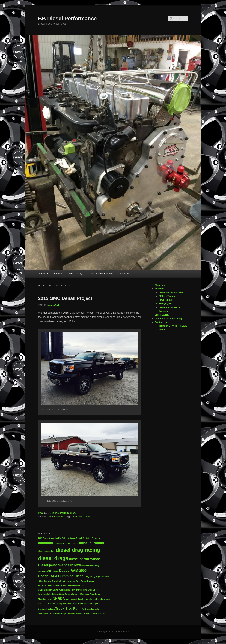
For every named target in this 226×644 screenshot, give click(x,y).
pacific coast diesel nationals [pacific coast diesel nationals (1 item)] (79, 599)
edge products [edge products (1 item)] (102, 576)
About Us (44, 274)
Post (41, 513)
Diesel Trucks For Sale (171, 292)
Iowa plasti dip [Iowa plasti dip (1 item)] (45, 594)
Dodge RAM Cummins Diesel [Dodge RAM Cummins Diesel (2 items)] (61, 576)
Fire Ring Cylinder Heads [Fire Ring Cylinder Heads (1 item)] (49, 585)
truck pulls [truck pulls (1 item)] (95, 604)
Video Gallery (75, 274)
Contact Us (124, 274)
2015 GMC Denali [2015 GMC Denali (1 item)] (74, 538)
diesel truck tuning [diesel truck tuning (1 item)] (91, 566)
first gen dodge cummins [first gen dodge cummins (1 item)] (72, 585)
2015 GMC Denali (81, 517)
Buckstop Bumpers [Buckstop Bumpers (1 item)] (91, 538)
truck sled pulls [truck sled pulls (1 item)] (92, 609)
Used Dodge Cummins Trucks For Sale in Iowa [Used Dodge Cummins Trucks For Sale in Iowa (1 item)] (76, 614)
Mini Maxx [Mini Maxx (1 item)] (75, 594)
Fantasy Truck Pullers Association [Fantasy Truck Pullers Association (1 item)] (59, 581)
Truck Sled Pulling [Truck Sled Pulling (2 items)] (70, 608)
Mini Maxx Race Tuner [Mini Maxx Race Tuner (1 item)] (90, 594)
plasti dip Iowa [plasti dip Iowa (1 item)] (99, 599)
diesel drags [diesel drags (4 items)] (53, 558)
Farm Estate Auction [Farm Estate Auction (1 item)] (85, 581)
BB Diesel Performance (67, 18)
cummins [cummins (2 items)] (46, 543)
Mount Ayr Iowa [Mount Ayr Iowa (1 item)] (45, 599)
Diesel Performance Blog (100, 274)
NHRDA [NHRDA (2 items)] (59, 599)
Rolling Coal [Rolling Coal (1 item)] (84, 604)
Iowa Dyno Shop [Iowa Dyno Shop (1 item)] (90, 590)
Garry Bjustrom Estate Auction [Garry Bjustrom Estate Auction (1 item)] (52, 590)
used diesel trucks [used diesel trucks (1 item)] (46, 614)
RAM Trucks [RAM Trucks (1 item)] (72, 604)
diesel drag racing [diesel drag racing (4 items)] (78, 550)
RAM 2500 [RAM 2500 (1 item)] (43, 604)
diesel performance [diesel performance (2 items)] (84, 559)
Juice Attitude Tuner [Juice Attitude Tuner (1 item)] (61, 594)
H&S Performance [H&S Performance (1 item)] (74, 590)
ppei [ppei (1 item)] (108, 599)
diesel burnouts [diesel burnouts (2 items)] (91, 543)
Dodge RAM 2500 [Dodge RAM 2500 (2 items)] (73, 571)
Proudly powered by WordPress (113, 632)
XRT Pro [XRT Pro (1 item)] (101, 614)
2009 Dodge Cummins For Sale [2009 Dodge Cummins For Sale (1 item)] (52, 538)
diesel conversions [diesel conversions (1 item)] (47, 551)
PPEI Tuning (165, 300)
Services (58, 274)
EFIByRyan (165, 303)
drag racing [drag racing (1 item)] (90, 576)
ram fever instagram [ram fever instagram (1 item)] (57, 604)
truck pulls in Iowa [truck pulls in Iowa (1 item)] (46, 609)
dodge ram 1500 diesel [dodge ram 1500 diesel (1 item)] (48, 571)
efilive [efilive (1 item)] (41, 581)
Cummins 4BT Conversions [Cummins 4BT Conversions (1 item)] (66, 543)
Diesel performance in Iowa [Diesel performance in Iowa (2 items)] (60, 565)
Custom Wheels (55, 517)
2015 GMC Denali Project (65, 298)
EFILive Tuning (167, 296)
